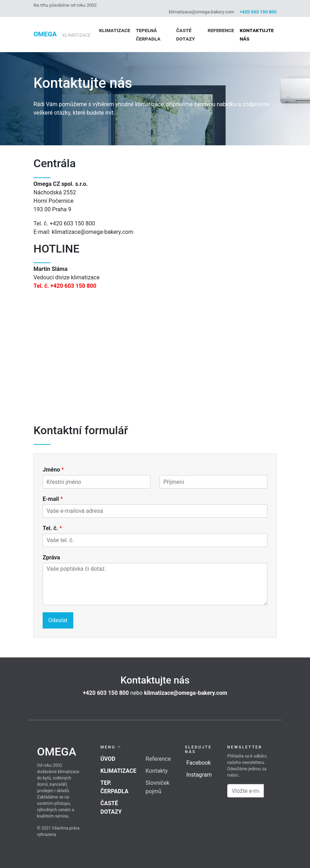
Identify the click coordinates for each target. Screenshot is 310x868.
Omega (45, 34)
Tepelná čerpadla (148, 34)
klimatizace (76, 35)
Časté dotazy (185, 34)
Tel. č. (52, 528)
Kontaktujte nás (257, 34)
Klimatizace (114, 30)
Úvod (108, 759)
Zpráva (51, 557)
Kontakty (157, 771)
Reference (221, 30)
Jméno (53, 470)
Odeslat (58, 620)
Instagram (199, 775)
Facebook (199, 763)
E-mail (53, 499)
